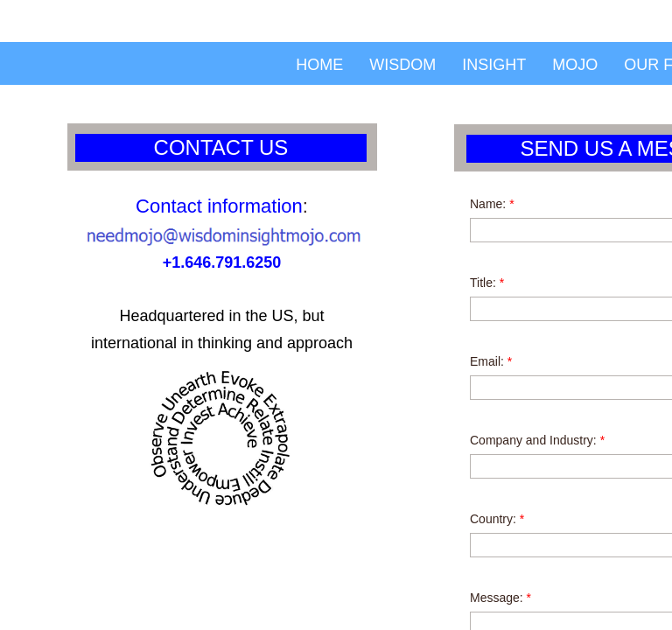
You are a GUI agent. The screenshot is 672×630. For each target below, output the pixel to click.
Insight (494, 65)
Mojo (575, 65)
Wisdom (402, 65)
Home (319, 65)
